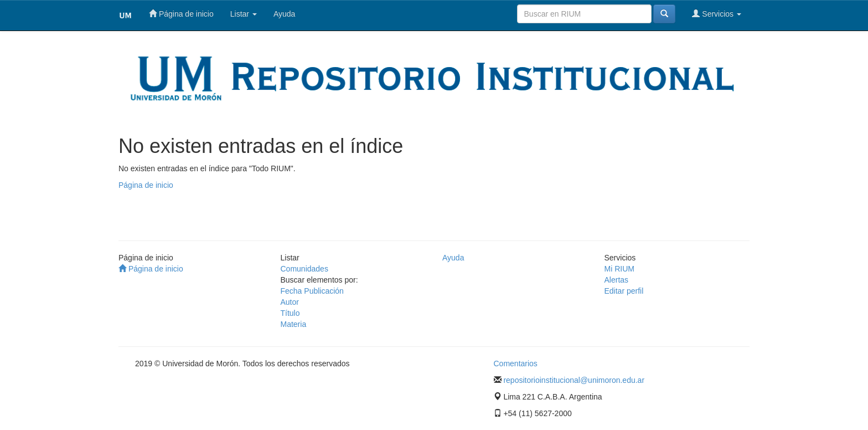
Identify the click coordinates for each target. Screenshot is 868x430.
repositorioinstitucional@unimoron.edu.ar (574, 380)
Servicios (717, 14)
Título (290, 313)
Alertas (617, 280)
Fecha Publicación (312, 291)
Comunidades (304, 269)
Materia (294, 324)
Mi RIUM (619, 269)
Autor (290, 302)
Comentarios (516, 364)
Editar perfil (624, 291)
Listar (244, 14)
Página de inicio (181, 14)
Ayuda (284, 14)
